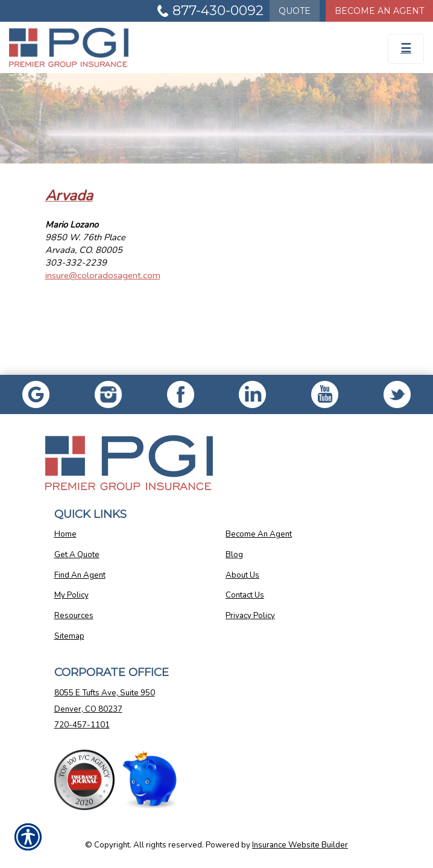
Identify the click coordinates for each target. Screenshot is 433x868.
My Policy (71, 595)
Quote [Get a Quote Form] (295, 11)
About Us (242, 575)
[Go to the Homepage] (163, 47)
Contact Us (245, 595)
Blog (234, 555)
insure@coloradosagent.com (103, 275)
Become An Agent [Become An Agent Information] (379, 11)
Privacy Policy (250, 616)
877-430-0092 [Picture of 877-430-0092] (218, 11)
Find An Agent (80, 575)
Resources (74, 616)
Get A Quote (77, 555)
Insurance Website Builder (300, 845)
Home (65, 534)
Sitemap (69, 636)
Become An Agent (259, 534)
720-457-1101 (82, 725)
